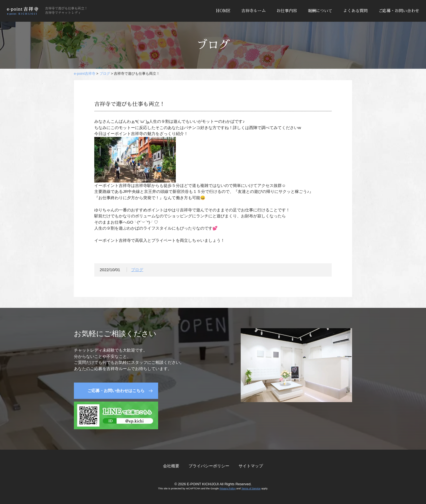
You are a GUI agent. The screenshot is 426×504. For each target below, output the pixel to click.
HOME (223, 11)
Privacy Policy (228, 488)
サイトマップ (251, 466)
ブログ (137, 271)
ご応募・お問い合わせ (399, 11)
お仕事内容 (287, 11)
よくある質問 (355, 11)
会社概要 (171, 466)
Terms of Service (251, 488)
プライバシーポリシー (209, 466)
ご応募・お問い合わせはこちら (116, 391)
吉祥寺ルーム (253, 11)
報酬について (320, 11)
